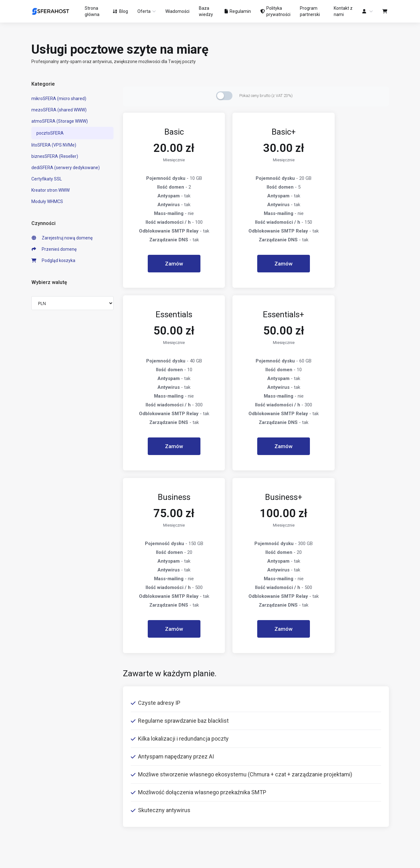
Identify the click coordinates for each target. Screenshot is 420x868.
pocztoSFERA (50, 133)
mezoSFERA (53, 752)
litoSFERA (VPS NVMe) (54, 145)
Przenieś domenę (54, 249)
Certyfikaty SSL (47, 179)
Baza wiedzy (228, 765)
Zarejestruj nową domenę (62, 238)
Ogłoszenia (226, 752)
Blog (219, 738)
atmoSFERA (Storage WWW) (60, 121)
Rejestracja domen (50, 792)
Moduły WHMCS (47, 201)
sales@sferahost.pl (334, 807)
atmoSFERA (52, 765)
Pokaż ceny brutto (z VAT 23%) (266, 96)
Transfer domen (48, 806)
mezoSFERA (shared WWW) (59, 110)
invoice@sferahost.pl (336, 821)
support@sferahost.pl (337, 794)
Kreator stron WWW (51, 190)
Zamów (165, 264)
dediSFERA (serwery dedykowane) (66, 168)
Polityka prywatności (143, 765)
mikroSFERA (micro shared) (59, 99)
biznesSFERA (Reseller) (55, 156)
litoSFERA (52, 779)
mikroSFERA (49, 738)
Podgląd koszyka (53, 260)
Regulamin (134, 752)
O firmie (131, 738)
